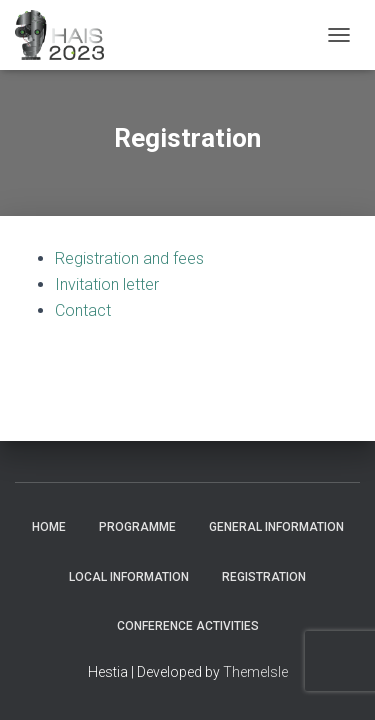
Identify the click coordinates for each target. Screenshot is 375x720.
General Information (276, 527)
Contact (83, 310)
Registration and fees (129, 258)
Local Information (129, 577)
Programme (137, 527)
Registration (264, 577)
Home (49, 527)
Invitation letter (107, 284)
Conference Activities (188, 626)
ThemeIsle (255, 672)
